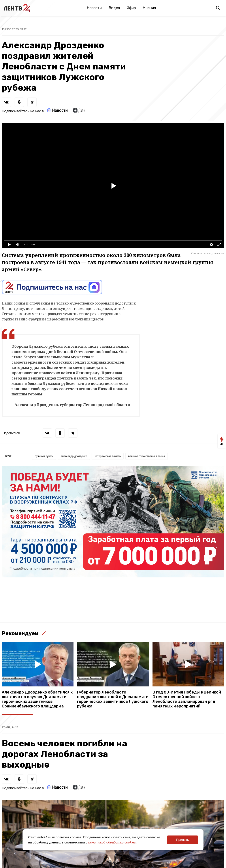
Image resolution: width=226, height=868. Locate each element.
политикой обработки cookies (112, 842)
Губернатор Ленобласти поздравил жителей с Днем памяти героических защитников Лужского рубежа (113, 699)
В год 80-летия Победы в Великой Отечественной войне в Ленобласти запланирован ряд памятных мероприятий (187, 699)
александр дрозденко (74, 456)
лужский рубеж (44, 456)
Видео (114, 8)
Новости (94, 8)
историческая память (108, 456)
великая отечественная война (147, 456)
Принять (182, 840)
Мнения (149, 8)
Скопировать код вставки (208, 253)
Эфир (131, 8)
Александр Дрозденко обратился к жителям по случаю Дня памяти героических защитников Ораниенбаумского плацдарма (37, 699)
